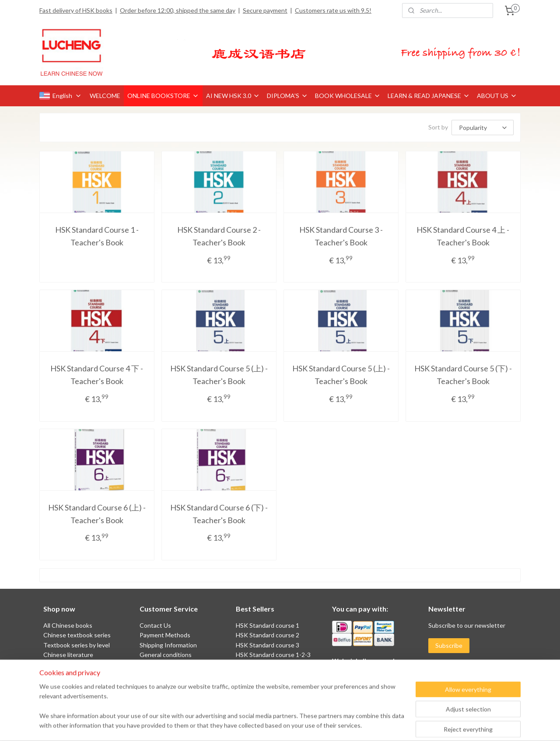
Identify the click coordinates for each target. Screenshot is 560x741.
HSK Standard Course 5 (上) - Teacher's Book (219, 375)
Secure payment (265, 10)
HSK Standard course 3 (268, 645)
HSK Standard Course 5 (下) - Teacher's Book (463, 375)
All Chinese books (68, 625)
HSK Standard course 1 (268, 625)
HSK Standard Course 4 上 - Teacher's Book (463, 236)
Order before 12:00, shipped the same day (178, 10)
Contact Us (155, 625)
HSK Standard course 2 (268, 635)
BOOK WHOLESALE (348, 96)
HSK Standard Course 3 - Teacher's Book (341, 236)
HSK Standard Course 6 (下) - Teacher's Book (219, 514)
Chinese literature (68, 655)
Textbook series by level (77, 645)
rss (268, 725)
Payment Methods (165, 635)
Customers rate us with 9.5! (333, 10)
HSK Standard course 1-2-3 (273, 655)
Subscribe (449, 645)
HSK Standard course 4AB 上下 (278, 665)
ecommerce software (298, 725)
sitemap (252, 725)
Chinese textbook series (77, 635)
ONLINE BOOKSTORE (163, 96)
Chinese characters (70, 665)
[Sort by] (483, 128)
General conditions (166, 655)
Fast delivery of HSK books (76, 10)
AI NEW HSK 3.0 (233, 96)
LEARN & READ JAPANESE (429, 96)
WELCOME (105, 96)
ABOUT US (497, 96)
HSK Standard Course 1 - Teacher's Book (97, 236)
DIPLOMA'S (287, 96)
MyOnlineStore (371, 725)
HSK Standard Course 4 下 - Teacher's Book (97, 375)
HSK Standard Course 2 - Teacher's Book (219, 236)
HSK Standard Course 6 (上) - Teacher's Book (97, 514)
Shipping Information (168, 645)
